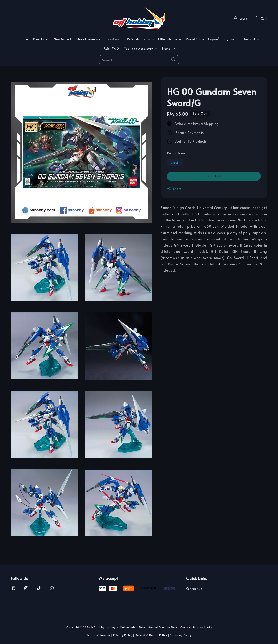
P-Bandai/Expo (138, 39)
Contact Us (194, 589)
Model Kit (193, 39)
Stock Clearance (89, 39)
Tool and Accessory (139, 49)
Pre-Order (41, 39)
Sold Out (214, 176)
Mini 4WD (112, 48)
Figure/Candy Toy (221, 39)
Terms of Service (98, 635)
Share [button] (174, 189)
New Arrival (62, 39)
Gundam (112, 39)
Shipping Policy (181, 635)
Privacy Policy (123, 635)
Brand (166, 49)
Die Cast (249, 39)
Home (24, 39)
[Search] (173, 59)
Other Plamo (168, 39)
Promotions (176, 153)
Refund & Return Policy (151, 635)
